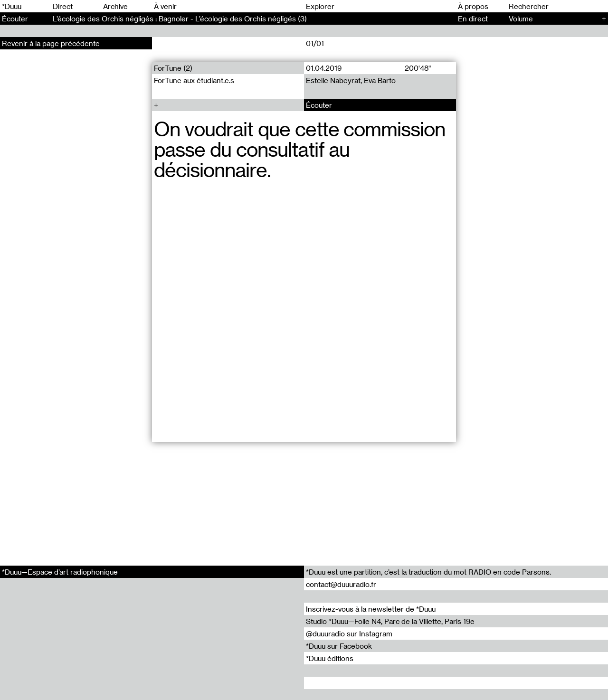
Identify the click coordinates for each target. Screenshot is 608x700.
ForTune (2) (173, 68)
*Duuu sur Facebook (339, 646)
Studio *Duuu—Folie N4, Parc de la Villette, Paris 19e (390, 621)
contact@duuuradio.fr (341, 584)
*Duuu (12, 6)
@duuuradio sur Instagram (349, 634)
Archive (115, 6)
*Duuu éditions (330, 658)
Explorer (320, 6)
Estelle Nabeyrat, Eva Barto (351, 80)
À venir (165, 6)
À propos (473, 6)
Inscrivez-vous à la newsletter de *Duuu (371, 609)
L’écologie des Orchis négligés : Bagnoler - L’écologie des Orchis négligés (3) (180, 19)
